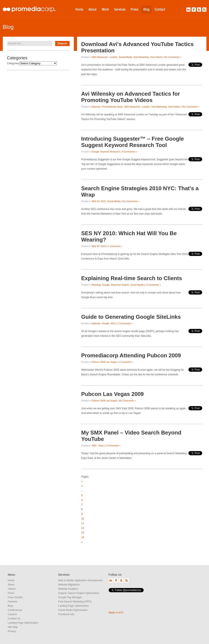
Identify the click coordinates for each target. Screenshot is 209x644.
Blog (10, 606)
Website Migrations (69, 585)
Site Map (13, 627)
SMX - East (97, 446)
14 (83, 537)
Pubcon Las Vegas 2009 (113, 394)
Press (11, 593)
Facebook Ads (66, 614)
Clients (12, 589)
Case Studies (15, 597)
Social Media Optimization (73, 610)
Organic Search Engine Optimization (79, 593)
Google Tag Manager (70, 597)
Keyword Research (110, 152)
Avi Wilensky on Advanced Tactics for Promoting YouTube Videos (131, 97)
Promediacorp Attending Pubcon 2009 (131, 355)
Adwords (96, 323)
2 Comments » (153, 285)
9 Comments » (130, 152)
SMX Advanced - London (104, 57)
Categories (13, 63)
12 (83, 528)
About (11, 585)
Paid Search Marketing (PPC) (75, 602)
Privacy (12, 631)
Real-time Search (120, 285)
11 (83, 523)
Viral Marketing (141, 57)
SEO (113, 323)
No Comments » (173, 57)
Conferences (15, 610)
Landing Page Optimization (23, 623)
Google (95, 152)
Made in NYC (116, 613)
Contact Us (14, 619)
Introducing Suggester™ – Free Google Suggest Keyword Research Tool (133, 142)
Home (11, 580)
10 (83, 519)
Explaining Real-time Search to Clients (132, 278)
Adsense (96, 107)
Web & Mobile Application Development (80, 580)
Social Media (125, 57)
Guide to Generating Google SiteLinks (131, 317)
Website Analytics (68, 589)
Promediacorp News (112, 107)
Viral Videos (156, 57)
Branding (96, 285)
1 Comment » (115, 246)
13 (83, 533)
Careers (12, 614)
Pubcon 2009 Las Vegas (104, 362)
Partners (13, 602)
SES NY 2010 (99, 201)
